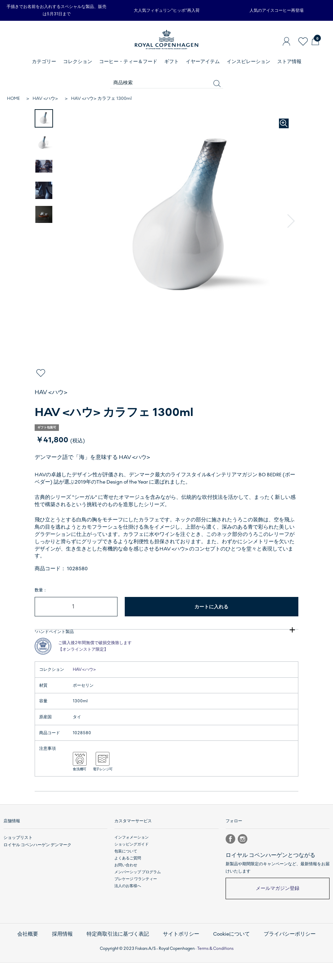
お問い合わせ (126, 887)
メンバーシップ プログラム (138, 894)
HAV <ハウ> (45, 98)
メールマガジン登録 (278, 910)
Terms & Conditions (215, 966)
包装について (126, 873)
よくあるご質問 (128, 880)
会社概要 (42, 954)
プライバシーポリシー (278, 954)
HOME (13, 98)
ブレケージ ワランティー (136, 901)
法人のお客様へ (128, 908)
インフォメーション (132, 859)
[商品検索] (167, 83)
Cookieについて (226, 954)
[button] (292, 221)
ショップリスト (17, 859)
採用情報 (73, 954)
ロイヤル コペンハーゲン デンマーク (35, 866)
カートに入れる (211, 607)
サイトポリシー (180, 954)
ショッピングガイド (132, 866)
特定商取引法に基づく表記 (123, 954)
